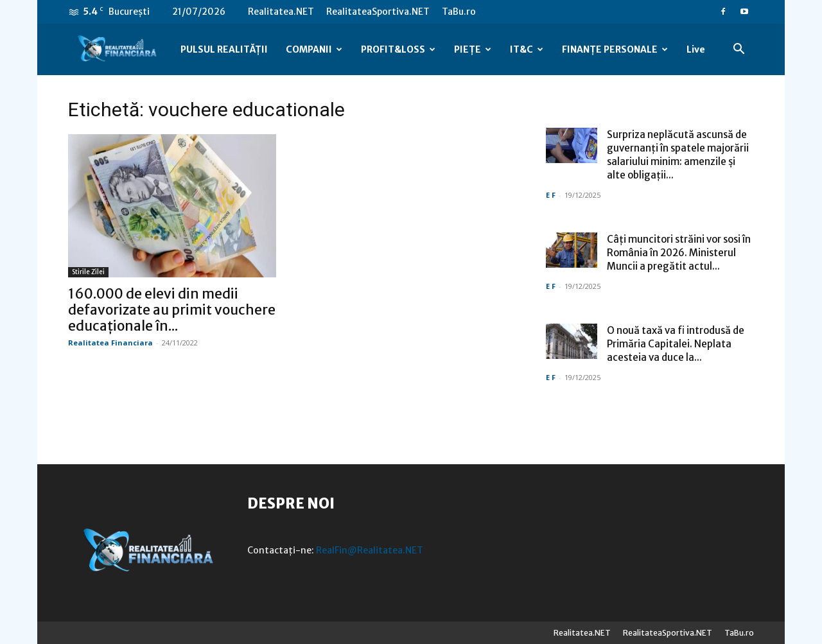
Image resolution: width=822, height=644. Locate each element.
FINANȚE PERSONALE (615, 49)
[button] (739, 50)
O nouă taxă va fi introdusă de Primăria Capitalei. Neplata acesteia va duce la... (676, 344)
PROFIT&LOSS (398, 49)
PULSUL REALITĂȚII (224, 49)
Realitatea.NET (281, 12)
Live (696, 49)
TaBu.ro (459, 12)
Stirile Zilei (88, 272)
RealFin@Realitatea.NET (370, 550)
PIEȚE (473, 49)
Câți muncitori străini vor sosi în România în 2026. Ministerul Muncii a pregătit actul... (679, 253)
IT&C (527, 49)
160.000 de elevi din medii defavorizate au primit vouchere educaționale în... (172, 310)
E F (551, 195)
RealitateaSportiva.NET (378, 12)
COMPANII (314, 49)
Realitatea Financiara (110, 343)
